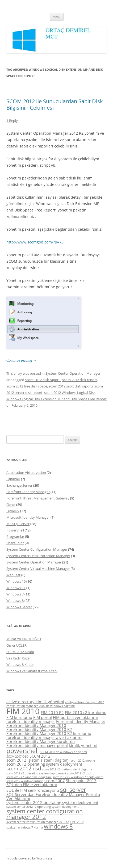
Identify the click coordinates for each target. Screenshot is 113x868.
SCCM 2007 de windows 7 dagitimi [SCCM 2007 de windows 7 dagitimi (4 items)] (63, 752)
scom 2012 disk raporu (43, 380)
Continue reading (22, 360)
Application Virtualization (26, 473)
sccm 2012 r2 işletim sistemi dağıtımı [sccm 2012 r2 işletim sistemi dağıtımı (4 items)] (67, 769)
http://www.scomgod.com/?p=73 (35, 242)
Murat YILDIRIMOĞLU (24, 639)
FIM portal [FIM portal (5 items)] (43, 717)
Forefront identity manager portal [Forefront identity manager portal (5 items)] (37, 745)
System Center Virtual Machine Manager (38, 569)
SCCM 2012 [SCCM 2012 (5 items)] (40, 756)
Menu (57, 17)
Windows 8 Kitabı (20, 665)
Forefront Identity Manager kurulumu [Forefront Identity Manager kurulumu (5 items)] (41, 741)
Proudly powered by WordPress (30, 858)
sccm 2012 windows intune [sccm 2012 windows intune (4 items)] (25, 781)
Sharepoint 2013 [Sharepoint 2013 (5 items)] (81, 781)
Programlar (15, 537)
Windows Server (19, 607)
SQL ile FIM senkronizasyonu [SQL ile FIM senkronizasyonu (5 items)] (33, 790)
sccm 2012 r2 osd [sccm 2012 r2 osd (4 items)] (79, 773)
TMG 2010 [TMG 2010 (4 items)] (77, 822)
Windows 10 (16, 581)
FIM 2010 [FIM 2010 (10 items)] (23, 711)
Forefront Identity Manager (28, 492)
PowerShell (15, 530)
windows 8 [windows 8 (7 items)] (58, 826)
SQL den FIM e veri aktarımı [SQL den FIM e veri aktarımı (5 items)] (32, 785)
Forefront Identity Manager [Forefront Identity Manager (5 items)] (81, 721)
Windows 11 (16, 588)
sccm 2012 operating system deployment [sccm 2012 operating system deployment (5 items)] (44, 764)
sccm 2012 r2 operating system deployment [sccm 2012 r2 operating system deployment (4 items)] (36, 773)
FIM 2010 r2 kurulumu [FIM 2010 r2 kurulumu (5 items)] (86, 713)
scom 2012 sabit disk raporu (71, 386)
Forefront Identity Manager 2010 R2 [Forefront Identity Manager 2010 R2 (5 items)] (39, 729)
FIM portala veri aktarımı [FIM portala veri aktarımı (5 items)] (75, 717)
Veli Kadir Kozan (19, 658)
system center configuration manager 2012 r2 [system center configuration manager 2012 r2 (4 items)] (38, 822)
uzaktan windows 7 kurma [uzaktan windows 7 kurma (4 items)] (25, 827)
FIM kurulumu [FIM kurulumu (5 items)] (19, 717)
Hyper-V (13, 511)
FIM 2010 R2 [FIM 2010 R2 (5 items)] (52, 713)
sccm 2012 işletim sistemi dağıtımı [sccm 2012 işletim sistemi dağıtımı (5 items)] (38, 760)
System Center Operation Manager (73, 373)
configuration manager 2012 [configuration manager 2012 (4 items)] (85, 702)
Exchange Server (19, 485)
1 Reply (12, 121)
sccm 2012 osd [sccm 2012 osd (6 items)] (24, 769)
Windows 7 (15, 594)
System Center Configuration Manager (37, 549)
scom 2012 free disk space (27, 386)
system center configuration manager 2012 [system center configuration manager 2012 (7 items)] (45, 814)
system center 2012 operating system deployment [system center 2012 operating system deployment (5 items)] (52, 802)
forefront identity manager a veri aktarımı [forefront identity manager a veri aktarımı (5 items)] (44, 737)
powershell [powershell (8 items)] (23, 751)
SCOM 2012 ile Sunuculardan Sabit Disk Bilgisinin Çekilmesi (55, 104)
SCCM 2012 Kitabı (20, 652)
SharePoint (15, 543)
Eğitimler (13, 479)
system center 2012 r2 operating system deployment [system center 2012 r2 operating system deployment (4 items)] (43, 807)
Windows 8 (15, 601)
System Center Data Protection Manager (38, 556)
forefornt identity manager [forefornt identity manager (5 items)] (31, 721)
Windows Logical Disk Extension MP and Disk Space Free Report (56, 399)
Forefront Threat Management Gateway (38, 498)
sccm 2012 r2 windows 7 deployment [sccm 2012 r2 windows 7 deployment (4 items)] (78, 777)
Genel (11, 505)
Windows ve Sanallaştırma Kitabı (32, 671)
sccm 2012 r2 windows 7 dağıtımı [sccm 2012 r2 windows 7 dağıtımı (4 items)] (29, 777)
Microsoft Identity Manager (28, 517)
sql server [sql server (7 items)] (73, 789)
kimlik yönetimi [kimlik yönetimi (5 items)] (83, 745)
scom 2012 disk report (80, 380)
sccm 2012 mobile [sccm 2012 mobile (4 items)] (83, 761)
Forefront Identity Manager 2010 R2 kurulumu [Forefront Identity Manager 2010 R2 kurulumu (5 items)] (49, 733)
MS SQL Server (18, 524)
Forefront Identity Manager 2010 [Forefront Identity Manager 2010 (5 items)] (36, 725)
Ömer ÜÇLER (16, 645)
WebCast (13, 575)
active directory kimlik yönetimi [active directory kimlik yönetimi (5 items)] (35, 702)
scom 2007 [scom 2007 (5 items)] (55, 781)
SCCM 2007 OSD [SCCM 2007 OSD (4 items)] (17, 757)
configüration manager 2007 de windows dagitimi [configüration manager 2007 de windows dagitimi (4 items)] (41, 706)
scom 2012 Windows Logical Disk (70, 393)
